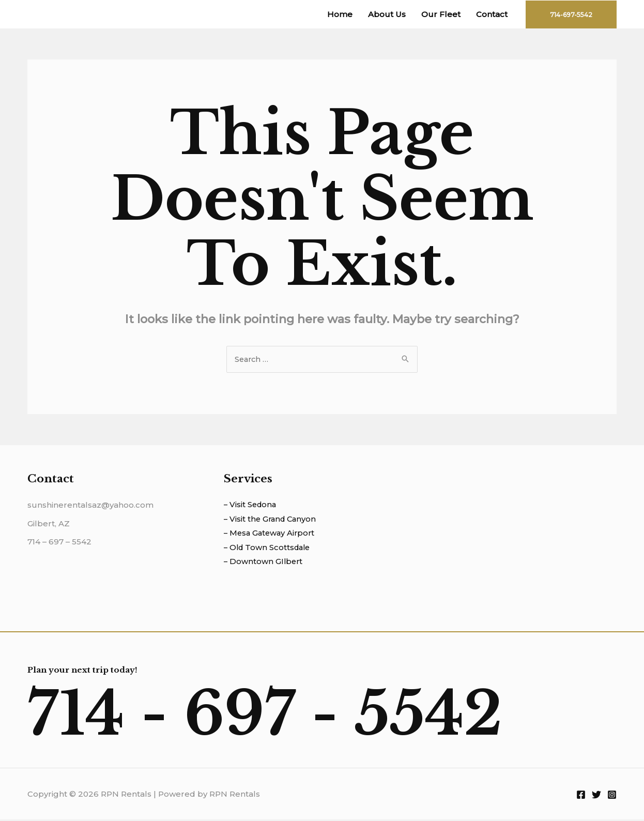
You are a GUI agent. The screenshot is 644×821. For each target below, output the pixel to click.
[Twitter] (596, 796)
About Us (387, 14)
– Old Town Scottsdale (269, 549)
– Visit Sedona (251, 505)
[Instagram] (612, 796)
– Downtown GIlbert (264, 563)
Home (340, 14)
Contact (492, 14)
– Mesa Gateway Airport (271, 534)
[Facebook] (581, 796)
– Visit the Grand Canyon (272, 520)
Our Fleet (441, 14)
